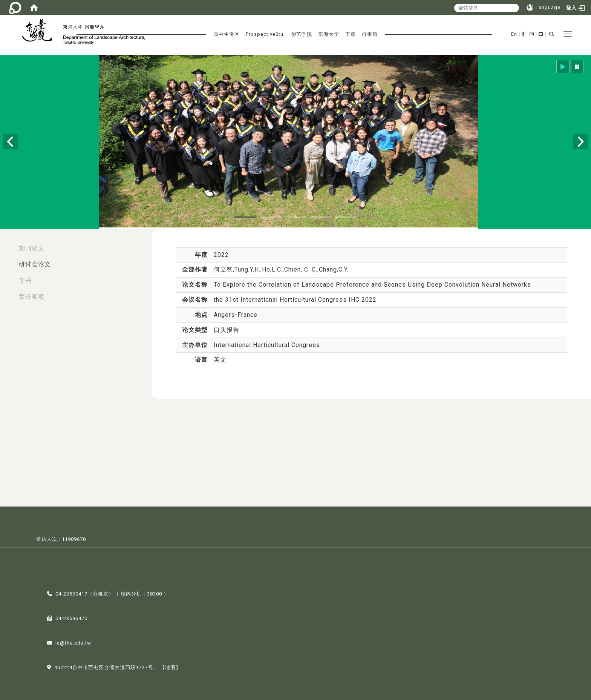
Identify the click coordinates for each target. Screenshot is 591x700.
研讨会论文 (35, 264)
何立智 (223, 269)
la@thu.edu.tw (73, 642)
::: (8, 245)
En (514, 34)
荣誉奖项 (32, 297)
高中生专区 (227, 34)
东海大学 (329, 34)
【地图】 (170, 667)
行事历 (370, 34)
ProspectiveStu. (265, 34)
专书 (25, 280)
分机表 (101, 593)
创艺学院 (302, 34)
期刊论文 (32, 248)
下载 (351, 34)
